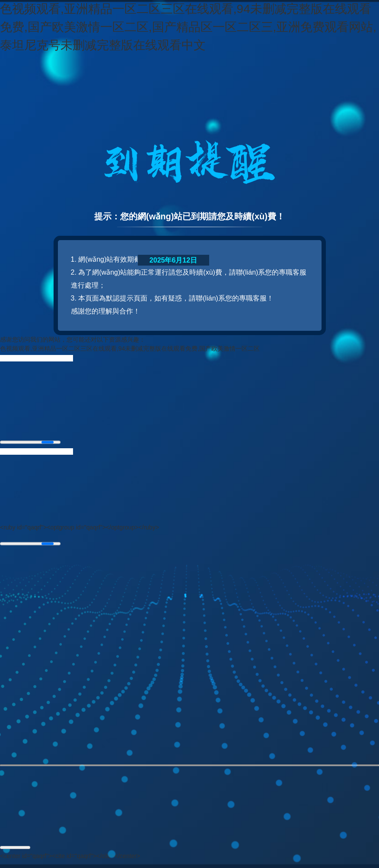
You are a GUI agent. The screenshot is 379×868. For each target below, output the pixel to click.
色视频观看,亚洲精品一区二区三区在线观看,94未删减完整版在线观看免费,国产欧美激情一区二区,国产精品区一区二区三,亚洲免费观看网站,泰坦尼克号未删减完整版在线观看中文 (188, 27)
